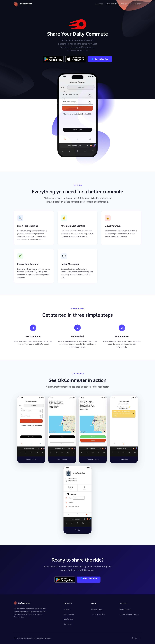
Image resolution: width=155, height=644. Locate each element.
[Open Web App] (100, 59)
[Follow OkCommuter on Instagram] (136, 639)
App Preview (126, 4)
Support (138, 4)
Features (99, 4)
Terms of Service (98, 614)
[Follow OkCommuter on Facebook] (132, 639)
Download (68, 624)
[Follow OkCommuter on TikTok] (140, 639)
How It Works (112, 4)
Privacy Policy (97, 609)
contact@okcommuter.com (129, 614)
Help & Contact (125, 609)
